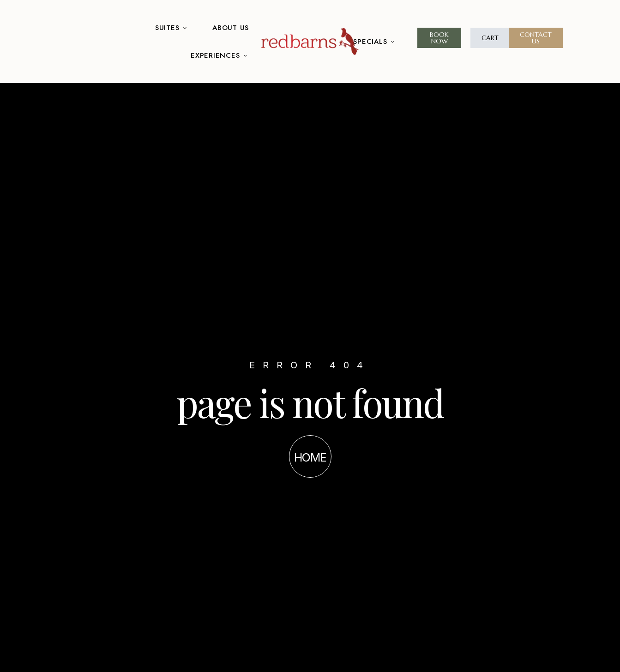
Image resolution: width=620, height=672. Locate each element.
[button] (439, 38)
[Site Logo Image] (310, 42)
